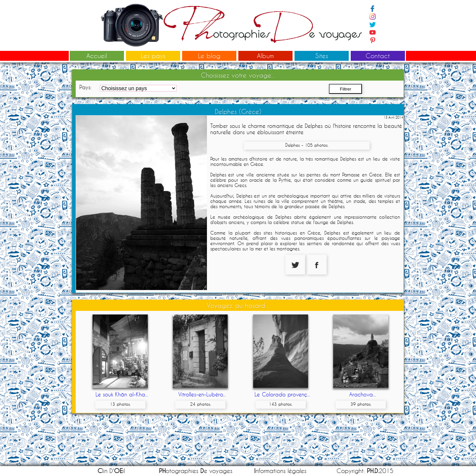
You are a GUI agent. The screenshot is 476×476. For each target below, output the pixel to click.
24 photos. (200, 404)
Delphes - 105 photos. (307, 145)
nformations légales (280, 471)
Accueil (97, 56)
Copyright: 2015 (365, 471)
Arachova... (362, 394)
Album (265, 56)
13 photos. (120, 404)
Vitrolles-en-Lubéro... (202, 394)
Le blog (209, 56)
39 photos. (361, 404)
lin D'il (111, 471)
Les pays (153, 56)
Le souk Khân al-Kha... (122, 394)
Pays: (85, 87)
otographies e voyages (196, 471)
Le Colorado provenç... (282, 394)
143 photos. (280, 404)
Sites (322, 56)
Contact (378, 56)
